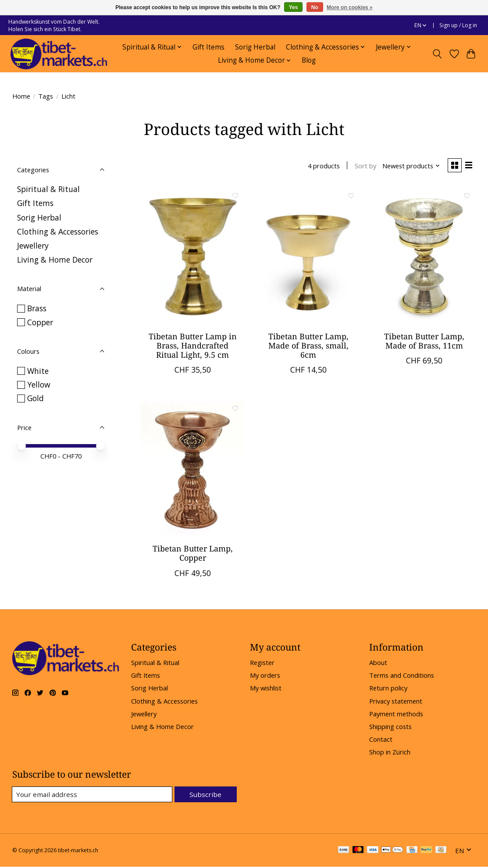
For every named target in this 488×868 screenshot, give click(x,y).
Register (262, 663)
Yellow (39, 384)
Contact (381, 740)
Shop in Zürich (390, 753)
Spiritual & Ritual (48, 189)
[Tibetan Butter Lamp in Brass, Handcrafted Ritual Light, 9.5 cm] (192, 256)
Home (21, 96)
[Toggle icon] (437, 54)
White (38, 371)
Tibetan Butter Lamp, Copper (193, 554)
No (315, 7)
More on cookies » (350, 7)
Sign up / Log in (458, 25)
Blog (309, 60)
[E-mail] (93, 796)
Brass (37, 308)
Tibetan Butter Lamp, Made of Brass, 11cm (424, 342)
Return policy (388, 689)
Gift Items (208, 47)
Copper (40, 322)
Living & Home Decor (55, 260)
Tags (46, 96)
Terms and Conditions (402, 676)
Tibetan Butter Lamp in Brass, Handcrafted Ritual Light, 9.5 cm (193, 346)
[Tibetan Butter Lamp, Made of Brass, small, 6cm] (308, 256)
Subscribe (206, 795)
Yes (294, 7)
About (378, 663)
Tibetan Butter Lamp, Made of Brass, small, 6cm (308, 346)
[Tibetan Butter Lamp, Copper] (192, 469)
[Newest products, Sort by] (409, 166)
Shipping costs (390, 727)
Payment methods (396, 715)
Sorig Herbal (255, 47)
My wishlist (266, 689)
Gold (36, 398)
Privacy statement (396, 702)
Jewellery (33, 245)
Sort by (364, 166)
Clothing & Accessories (58, 231)
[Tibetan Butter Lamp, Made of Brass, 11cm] (424, 256)
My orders (265, 676)
